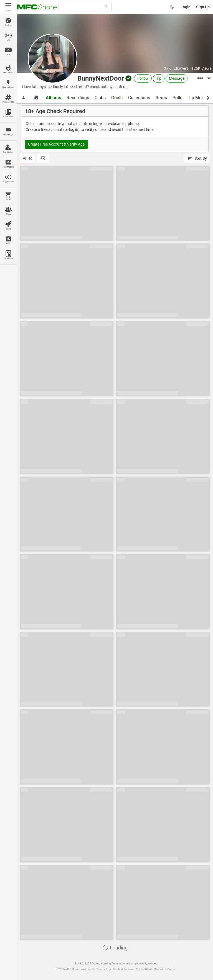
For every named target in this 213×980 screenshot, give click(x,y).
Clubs (100, 98)
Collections (139, 98)
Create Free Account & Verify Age (56, 144)
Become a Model (164, 969)
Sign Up (203, 7)
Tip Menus (198, 98)
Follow (143, 78)
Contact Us (104, 969)
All (27, 158)
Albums (53, 98)
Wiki (83, 969)
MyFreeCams (144, 969)
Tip (159, 78)
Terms (92, 969)
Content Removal (123, 969)
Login (186, 7)
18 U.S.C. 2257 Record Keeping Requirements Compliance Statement (115, 963)
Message (177, 78)
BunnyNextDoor (101, 78)
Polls (177, 98)
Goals (117, 98)
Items (161, 98)
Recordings (78, 98)
